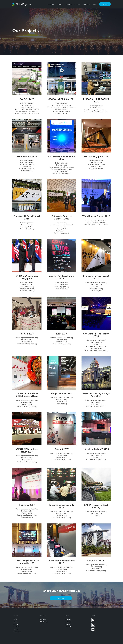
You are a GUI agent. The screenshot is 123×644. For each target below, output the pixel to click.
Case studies (43, 619)
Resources (86, 4)
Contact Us (68, 627)
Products (60, 4)
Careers (68, 624)
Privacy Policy (17, 632)
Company (68, 619)
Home (15, 619)
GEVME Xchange (44, 622)
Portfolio (77, 4)
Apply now (61, 598)
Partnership (69, 622)
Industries (69, 4)
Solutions (51, 4)
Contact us (105, 4)
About (95, 4)
